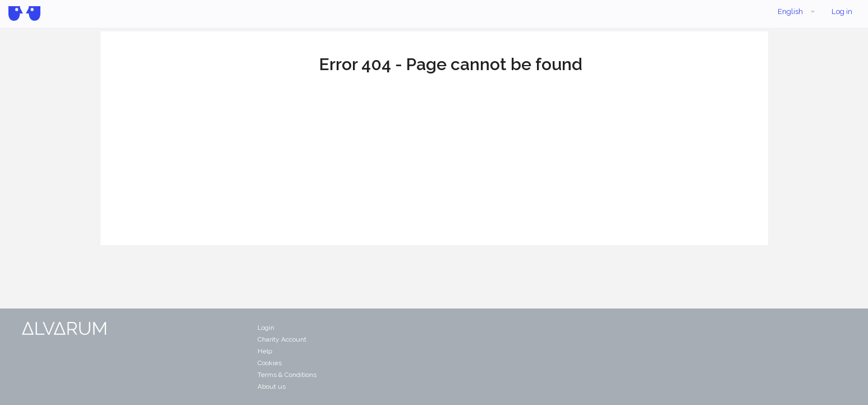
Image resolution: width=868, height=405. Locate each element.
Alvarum (24, 13)
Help (265, 351)
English (797, 12)
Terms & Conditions (287, 375)
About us (272, 386)
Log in (842, 11)
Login (266, 328)
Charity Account (282, 339)
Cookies (270, 363)
